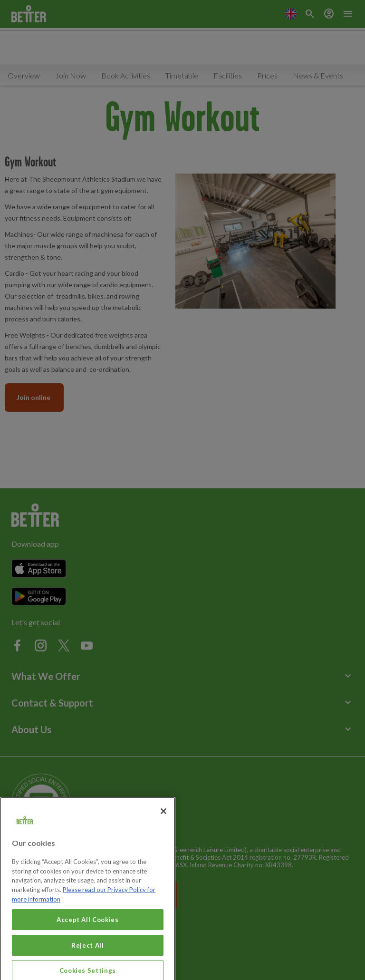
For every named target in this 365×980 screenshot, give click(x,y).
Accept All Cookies (88, 931)
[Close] (163, 823)
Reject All (88, 957)
